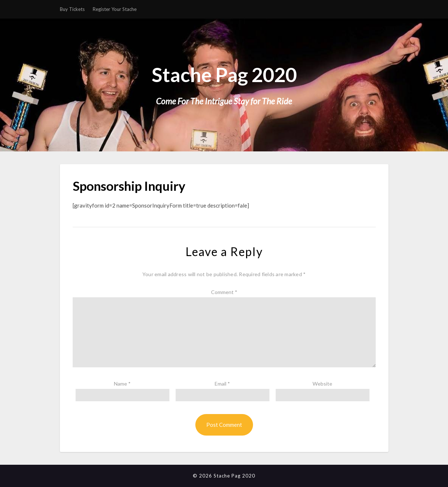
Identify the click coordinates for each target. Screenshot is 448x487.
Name (122, 384)
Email (222, 384)
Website (322, 384)
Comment (224, 292)
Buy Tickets (72, 9)
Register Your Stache (115, 9)
